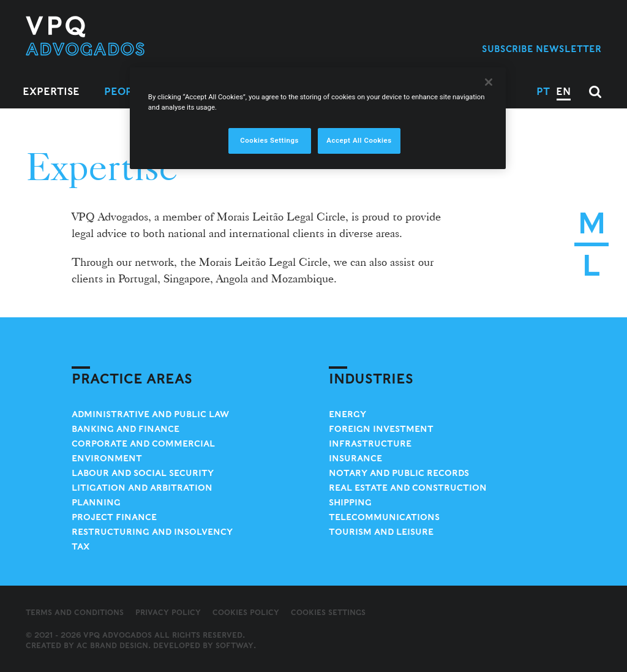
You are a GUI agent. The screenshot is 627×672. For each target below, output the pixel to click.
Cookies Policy (246, 612)
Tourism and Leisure (381, 532)
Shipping (350, 502)
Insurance (355, 458)
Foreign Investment (381, 429)
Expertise (51, 92)
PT (543, 92)
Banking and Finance (126, 429)
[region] (318, 118)
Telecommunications (384, 517)
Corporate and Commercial (143, 444)
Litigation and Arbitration (142, 488)
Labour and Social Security (143, 473)
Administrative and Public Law (150, 414)
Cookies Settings (328, 613)
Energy (347, 414)
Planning (96, 502)
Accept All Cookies (359, 140)
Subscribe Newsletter (542, 49)
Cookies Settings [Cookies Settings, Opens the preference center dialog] (269, 140)
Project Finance (114, 517)
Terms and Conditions (75, 612)
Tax (81, 546)
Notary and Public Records (399, 473)
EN (563, 92)
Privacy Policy (168, 612)
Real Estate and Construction (408, 488)
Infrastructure (370, 444)
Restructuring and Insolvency (152, 532)
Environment (107, 458)
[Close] (489, 82)
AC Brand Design (112, 645)
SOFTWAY (235, 645)
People (125, 92)
